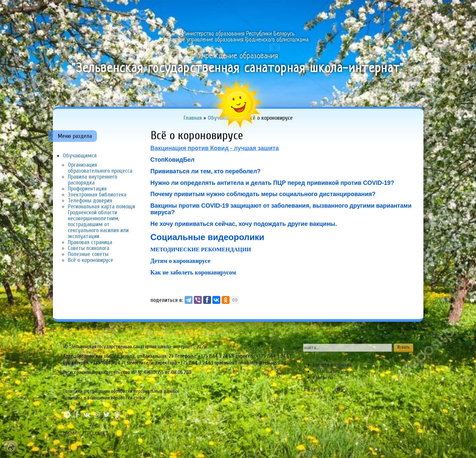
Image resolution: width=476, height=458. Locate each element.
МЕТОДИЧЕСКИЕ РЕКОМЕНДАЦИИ (201, 250)
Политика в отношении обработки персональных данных (121, 391)
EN (321, 390)
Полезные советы (88, 254)
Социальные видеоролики (209, 237)
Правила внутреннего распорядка (92, 180)
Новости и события (332, 365)
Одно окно (152, 9)
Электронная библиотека (97, 195)
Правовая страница (90, 242)
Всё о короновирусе (90, 260)
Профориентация (87, 189)
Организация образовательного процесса (100, 168)
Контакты (323, 378)
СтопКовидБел (173, 160)
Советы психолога (88, 248)
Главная (68, 9)
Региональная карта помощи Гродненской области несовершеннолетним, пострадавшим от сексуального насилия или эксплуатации (101, 221)
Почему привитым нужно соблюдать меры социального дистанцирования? (263, 194)
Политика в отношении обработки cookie (104, 398)
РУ (306, 390)
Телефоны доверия (90, 201)
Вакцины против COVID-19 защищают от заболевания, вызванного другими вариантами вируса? (281, 209)
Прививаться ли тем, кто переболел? (206, 171)
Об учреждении (109, 9)
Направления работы (200, 9)
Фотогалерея (326, 371)
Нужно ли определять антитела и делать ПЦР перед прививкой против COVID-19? (272, 183)
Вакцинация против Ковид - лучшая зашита (215, 148)
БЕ (314, 390)
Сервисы (407, 9)
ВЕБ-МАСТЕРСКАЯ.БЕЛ (86, 434)
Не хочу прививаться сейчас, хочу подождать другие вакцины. (244, 224)
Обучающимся (310, 9)
